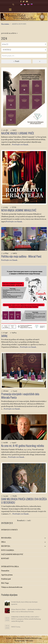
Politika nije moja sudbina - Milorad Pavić (21, 256)
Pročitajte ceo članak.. (21, 145)
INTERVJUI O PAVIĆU (9, 530)
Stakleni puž (6, 579)
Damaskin (5, 571)
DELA (3, 542)
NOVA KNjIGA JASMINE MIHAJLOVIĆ (19, 210)
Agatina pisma (7, 575)
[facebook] (21, 2)
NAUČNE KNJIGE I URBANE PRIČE (18, 133)
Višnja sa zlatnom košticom (12, 587)
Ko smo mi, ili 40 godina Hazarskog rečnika (23, 446)
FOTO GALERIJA (8, 550)
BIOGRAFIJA (6, 538)
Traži (16, 61)
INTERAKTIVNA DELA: (10, 567)
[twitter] (24, 2)
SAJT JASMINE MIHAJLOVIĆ (12, 554)
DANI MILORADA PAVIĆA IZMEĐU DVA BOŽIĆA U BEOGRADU (24, 501)
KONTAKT (5, 559)
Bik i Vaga (5, 583)
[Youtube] (27, 2)
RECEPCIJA (6, 546)
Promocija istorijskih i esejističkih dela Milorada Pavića (20, 396)
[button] (39, 538)
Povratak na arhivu (10, 33)
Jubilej (4, 336)
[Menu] (10, 10)
